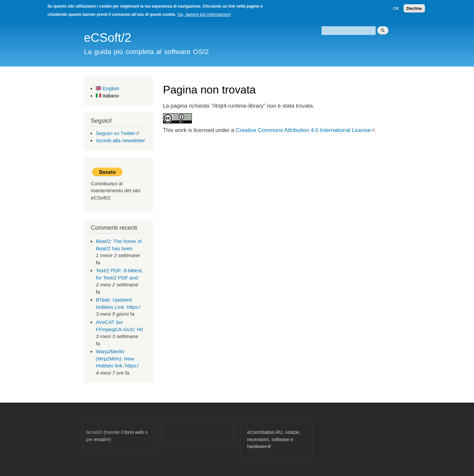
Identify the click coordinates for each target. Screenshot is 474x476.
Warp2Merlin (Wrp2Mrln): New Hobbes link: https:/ (117, 358)
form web (134, 432)
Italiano (107, 96)
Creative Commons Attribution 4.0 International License (305, 130)
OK (396, 8)
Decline (414, 8)
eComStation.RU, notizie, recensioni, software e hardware (274, 439)
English (107, 88)
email (102, 439)
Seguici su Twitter (118, 133)
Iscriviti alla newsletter (120, 140)
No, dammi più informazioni (204, 14)
